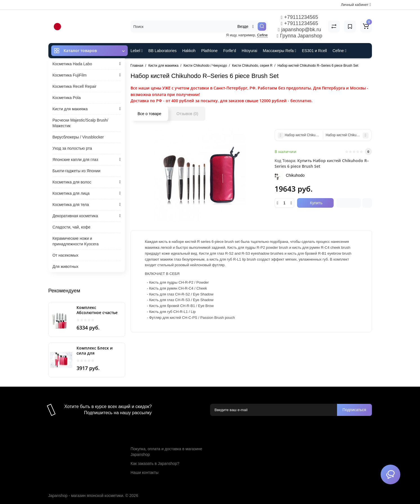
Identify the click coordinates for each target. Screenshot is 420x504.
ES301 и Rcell (314, 51)
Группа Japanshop (300, 36)
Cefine (262, 35)
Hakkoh (189, 51)
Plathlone (209, 51)
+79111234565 (299, 17)
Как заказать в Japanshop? (155, 463)
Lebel (137, 51)
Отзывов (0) (187, 114)
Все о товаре (149, 114)
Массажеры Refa (279, 51)
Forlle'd (230, 51)
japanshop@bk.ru (299, 30)
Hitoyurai (249, 51)
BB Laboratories (162, 51)
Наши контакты (144, 472)
